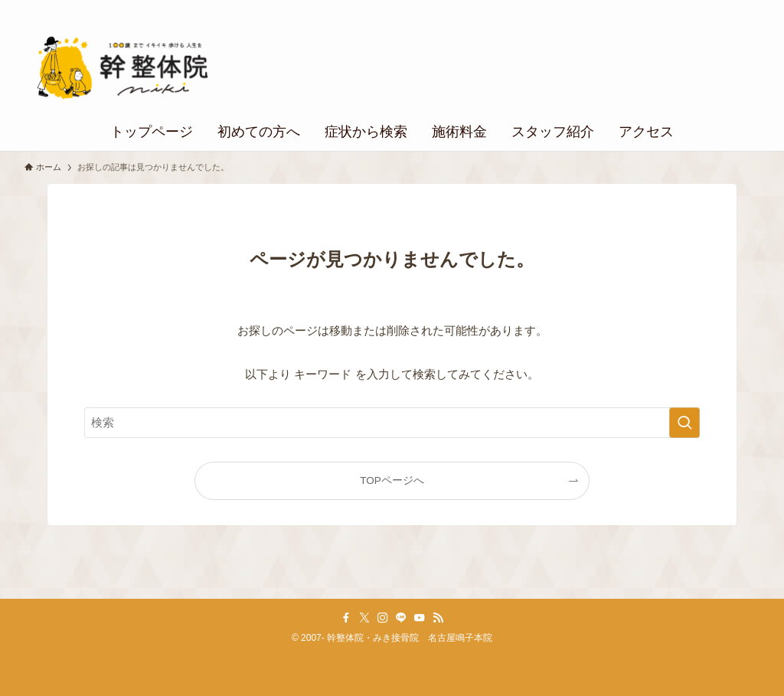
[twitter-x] (364, 618)
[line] (401, 618)
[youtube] (420, 618)
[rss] (438, 618)
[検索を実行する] (684, 423)
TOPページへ (392, 480)
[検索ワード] (392, 423)
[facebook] (346, 618)
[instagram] (383, 618)
